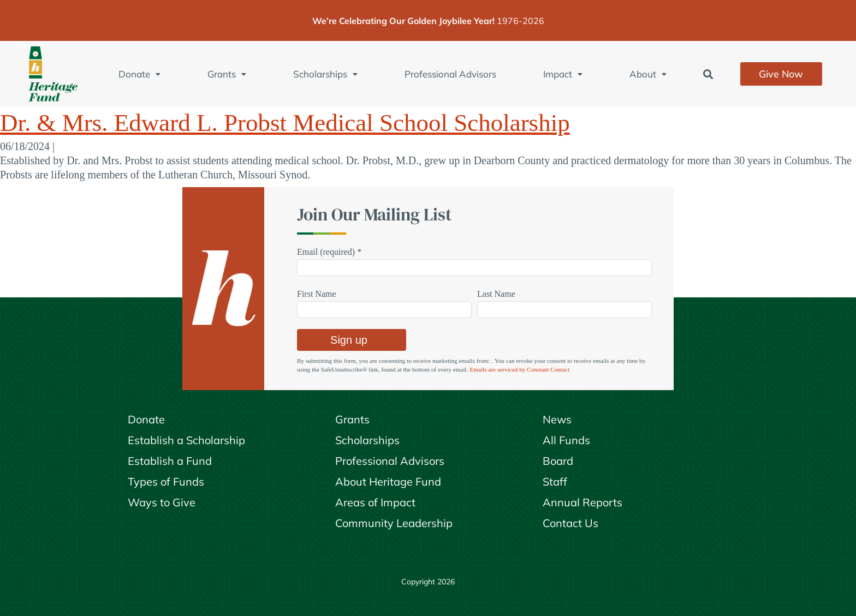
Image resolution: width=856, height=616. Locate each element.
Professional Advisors (450, 74)
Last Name (496, 294)
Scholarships (325, 74)
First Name (317, 294)
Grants (227, 74)
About (648, 74)
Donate (139, 74)
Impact (563, 74)
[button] (708, 74)
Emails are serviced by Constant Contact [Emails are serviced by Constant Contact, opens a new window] (519, 369)
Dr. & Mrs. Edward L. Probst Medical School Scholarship (285, 123)
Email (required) (329, 252)
